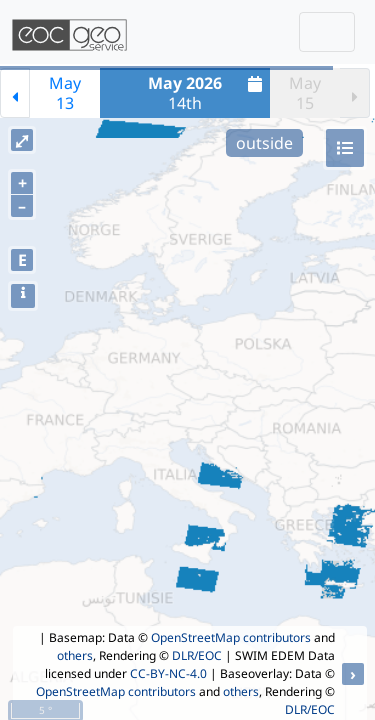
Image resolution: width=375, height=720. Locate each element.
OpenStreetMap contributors (231, 637)
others (75, 655)
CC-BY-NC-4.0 (168, 673)
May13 (65, 93)
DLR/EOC (197, 655)
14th (207, 93)
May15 (305, 93)
